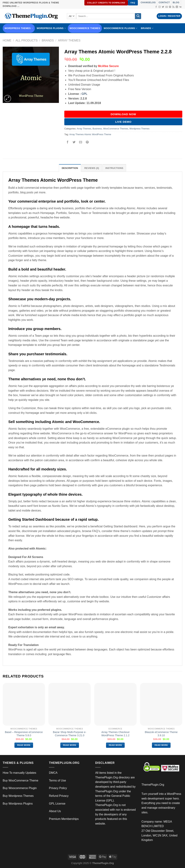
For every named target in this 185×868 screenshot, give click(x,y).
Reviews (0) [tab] (92, 168)
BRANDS (147, 28)
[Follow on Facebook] (156, 7)
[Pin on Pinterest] (87, 142)
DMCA (53, 773)
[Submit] (138, 16)
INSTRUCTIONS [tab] (114, 168)
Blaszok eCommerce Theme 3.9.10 (161, 734)
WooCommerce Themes (85, 28)
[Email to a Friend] (81, 142)
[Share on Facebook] (68, 142)
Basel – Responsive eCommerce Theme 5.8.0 (24, 734)
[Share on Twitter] (74, 142)
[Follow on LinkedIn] (177, 7)
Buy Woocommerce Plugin (20, 788)
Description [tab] (70, 168)
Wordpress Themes (139, 129)
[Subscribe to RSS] (173, 7)
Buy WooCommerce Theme (21, 780)
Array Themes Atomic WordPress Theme (90, 134)
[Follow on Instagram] (160, 7)
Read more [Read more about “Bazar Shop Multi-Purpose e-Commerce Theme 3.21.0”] (70, 745)
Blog (176, 3)
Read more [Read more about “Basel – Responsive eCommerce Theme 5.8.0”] (24, 745)
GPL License (57, 804)
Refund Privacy (59, 796)
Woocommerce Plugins (121, 28)
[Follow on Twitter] (163, 7)
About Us (55, 811)
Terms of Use (57, 780)
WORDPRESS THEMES (19, 28)
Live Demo (123, 122)
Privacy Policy (58, 788)
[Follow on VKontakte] (180, 7)
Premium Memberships (64, 819)
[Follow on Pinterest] (170, 7)
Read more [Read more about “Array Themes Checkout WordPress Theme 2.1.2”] (115, 745)
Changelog (148, 3)
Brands (48, 40)
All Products (27, 40)
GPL (84, 94)
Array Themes (69, 40)
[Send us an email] (167, 7)
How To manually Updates (20, 773)
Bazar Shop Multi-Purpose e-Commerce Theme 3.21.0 (70, 734)
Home (7, 40)
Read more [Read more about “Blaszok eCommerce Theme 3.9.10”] (161, 745)
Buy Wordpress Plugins (18, 804)
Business (97, 129)
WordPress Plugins (51, 28)
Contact (164, 3)
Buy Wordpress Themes (18, 796)
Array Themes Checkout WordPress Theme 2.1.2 (115, 734)
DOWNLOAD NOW (123, 114)
